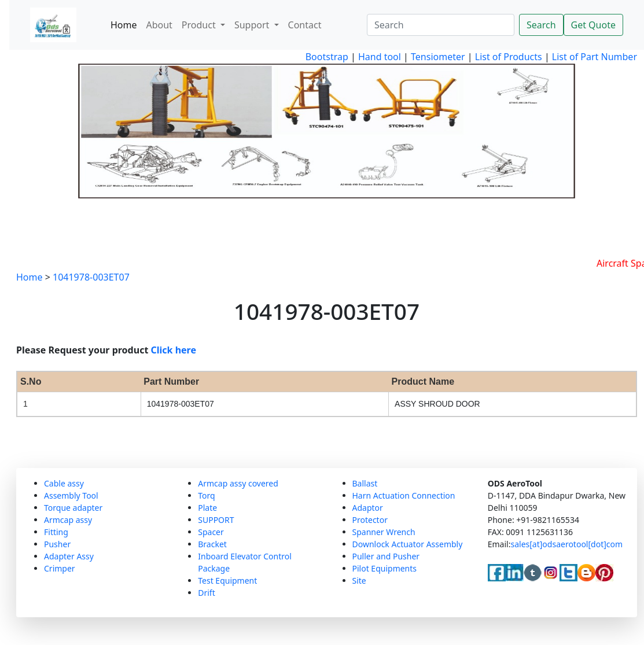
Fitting (56, 532)
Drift (206, 593)
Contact (305, 25)
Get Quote (593, 25)
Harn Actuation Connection (404, 495)
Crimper (60, 568)
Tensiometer (437, 57)
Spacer (211, 532)
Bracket (212, 544)
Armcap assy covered (238, 483)
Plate (207, 508)
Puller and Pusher (386, 556)
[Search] (441, 25)
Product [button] (200, 25)
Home (124, 25)
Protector (370, 520)
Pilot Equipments (385, 568)
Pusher (57, 544)
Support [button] (253, 25)
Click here (174, 350)
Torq (206, 495)
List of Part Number (595, 57)
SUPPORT (216, 520)
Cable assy (64, 483)
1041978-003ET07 (91, 277)
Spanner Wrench (384, 532)
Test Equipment (227, 580)
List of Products (507, 57)
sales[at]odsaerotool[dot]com (566, 544)
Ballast (365, 483)
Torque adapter (73, 508)
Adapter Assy (69, 556)
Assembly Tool (71, 495)
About (159, 25)
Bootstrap (327, 57)
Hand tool (380, 57)
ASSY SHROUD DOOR (437, 404)
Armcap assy (68, 520)
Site (359, 580)
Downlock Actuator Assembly (408, 544)
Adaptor (368, 508)
